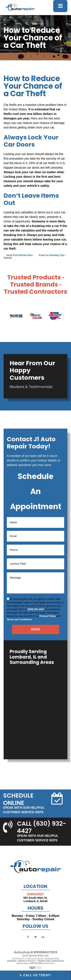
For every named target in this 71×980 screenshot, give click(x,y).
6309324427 (35, 894)
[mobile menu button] (60, 6)
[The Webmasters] (36, 953)
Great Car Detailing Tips (53, 255)
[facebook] (28, 937)
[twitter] (36, 937)
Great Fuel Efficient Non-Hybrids (18, 257)
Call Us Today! (35, 975)
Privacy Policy (48, 616)
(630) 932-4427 (36, 609)
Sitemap (12, 961)
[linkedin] (43, 937)
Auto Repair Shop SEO (35, 956)
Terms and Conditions (20, 619)
